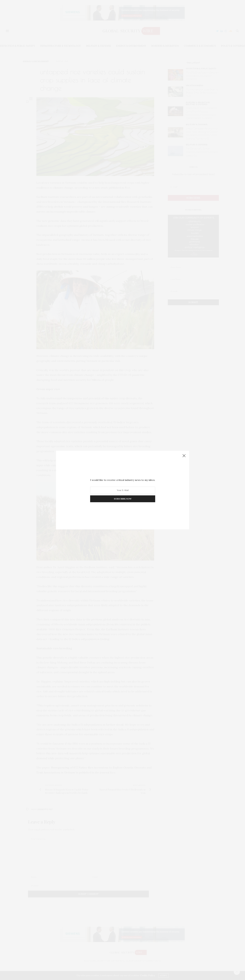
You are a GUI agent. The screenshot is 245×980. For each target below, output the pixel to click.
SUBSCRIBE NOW (123, 499)
